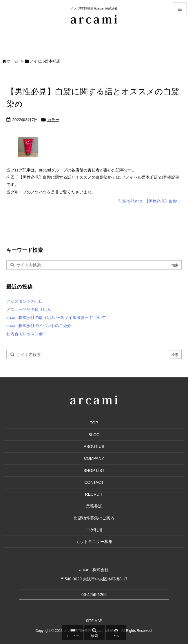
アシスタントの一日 (25, 301)
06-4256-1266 (94, 595)
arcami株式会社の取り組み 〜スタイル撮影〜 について (56, 318)
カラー (53, 120)
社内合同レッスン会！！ (29, 334)
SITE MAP (94, 621)
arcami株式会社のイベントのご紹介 (39, 326)
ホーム (13, 61)
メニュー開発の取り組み (29, 309)
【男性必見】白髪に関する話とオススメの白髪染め (93, 98)
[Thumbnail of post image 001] (43, 149)
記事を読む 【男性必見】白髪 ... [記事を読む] (150, 201)
